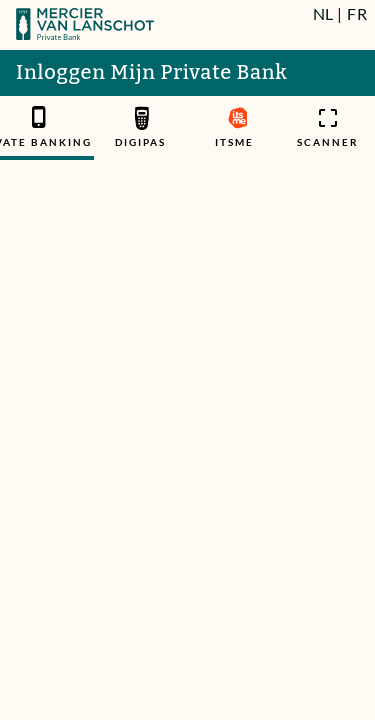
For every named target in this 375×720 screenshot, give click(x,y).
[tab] (141, 128)
